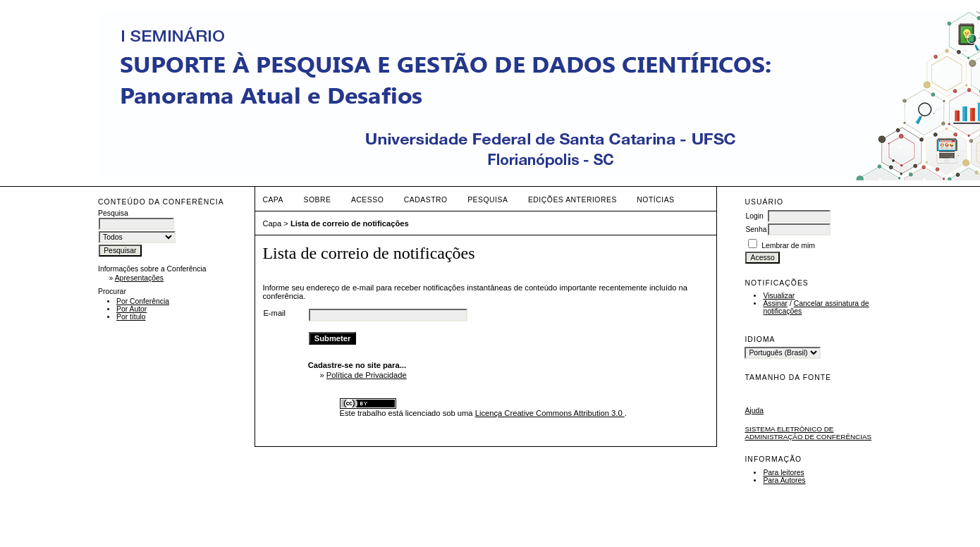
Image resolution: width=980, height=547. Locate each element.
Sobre (317, 200)
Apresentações (139, 278)
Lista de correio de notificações (350, 223)
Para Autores (784, 480)
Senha (756, 229)
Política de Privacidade (367, 375)
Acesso (367, 200)
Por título (131, 317)
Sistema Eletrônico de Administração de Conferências (808, 433)
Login (754, 216)
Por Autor (131, 309)
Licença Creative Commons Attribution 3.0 (550, 413)
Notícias (655, 200)
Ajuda (754, 411)
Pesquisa (488, 200)
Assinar (775, 303)
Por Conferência (143, 301)
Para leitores (783, 473)
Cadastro (426, 200)
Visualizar (779, 296)
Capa (273, 200)
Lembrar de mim (788, 246)
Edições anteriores (572, 200)
